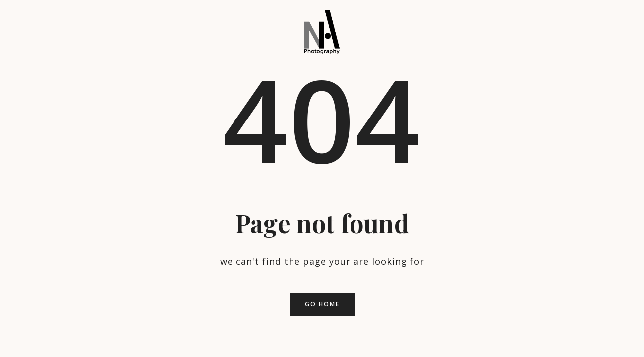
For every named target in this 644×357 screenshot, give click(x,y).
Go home (322, 304)
